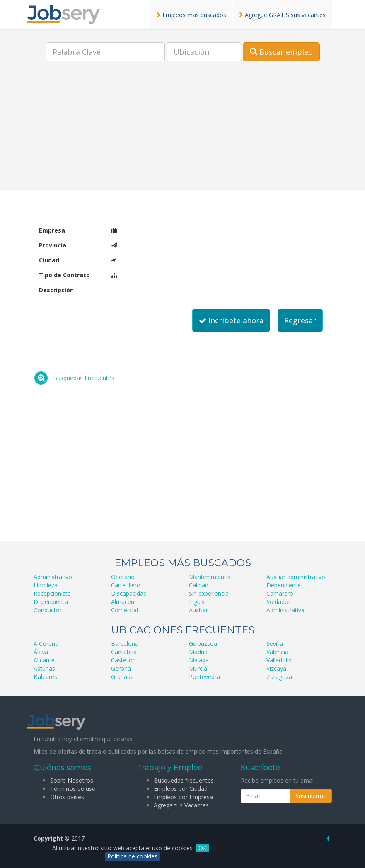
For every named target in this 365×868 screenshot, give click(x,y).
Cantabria (124, 652)
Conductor (48, 610)
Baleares (45, 677)
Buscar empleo (281, 52)
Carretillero (126, 585)
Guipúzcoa (203, 644)
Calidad (199, 585)
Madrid (198, 652)
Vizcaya (276, 668)
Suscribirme (311, 796)
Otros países (67, 797)
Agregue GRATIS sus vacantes (282, 15)
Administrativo (53, 577)
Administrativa (285, 610)
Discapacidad (129, 593)
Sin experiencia (209, 593)
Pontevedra (204, 677)
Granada (122, 677)
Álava (41, 652)
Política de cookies (132, 856)
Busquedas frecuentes (184, 780)
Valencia (277, 652)
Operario (123, 577)
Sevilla (275, 644)
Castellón (123, 660)
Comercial (124, 610)
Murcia (198, 668)
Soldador (278, 602)
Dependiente (284, 585)
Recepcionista (52, 593)
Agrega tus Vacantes (181, 805)
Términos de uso (73, 789)
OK (203, 848)
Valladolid (279, 660)
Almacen (123, 602)
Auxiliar (198, 610)
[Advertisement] (182, 132)
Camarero (280, 593)
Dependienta (51, 602)
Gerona (121, 668)
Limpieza (46, 585)
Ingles (197, 602)
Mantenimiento (209, 577)
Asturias (44, 668)
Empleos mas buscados (191, 15)
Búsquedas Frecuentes (84, 378)
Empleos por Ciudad (181, 789)
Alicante (44, 660)
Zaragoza (279, 677)
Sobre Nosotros (72, 780)
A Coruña (46, 644)
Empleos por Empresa (183, 797)
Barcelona (125, 644)
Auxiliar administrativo (296, 577)
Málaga (199, 660)
